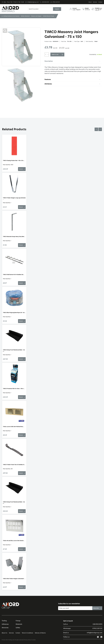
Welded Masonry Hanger (49, 16)
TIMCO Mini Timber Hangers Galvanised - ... (14, 579)
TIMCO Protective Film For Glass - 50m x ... (14, 389)
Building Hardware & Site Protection (11, 16)
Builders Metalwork (25, 16)
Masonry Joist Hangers (36, 16)
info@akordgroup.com (33, 2)
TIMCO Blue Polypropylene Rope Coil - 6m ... (14, 313)
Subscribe (97, 608)
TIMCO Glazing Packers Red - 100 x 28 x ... (14, 161)
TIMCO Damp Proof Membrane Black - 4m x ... (14, 351)
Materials (19, 624)
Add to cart (57, 54)
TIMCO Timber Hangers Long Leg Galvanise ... (14, 199)
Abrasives (5, 628)
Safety (18, 628)
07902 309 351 (56, 2)
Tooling (4, 621)
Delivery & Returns (40, 633)
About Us (4, 633)
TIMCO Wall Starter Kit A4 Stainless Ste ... (14, 275)
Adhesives (5, 624)
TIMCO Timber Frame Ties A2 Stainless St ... (14, 465)
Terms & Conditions (27, 633)
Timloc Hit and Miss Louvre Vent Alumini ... (14, 541)
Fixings (18, 621)
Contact (100, 2)
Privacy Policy (28, 640)
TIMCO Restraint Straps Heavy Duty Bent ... (14, 237)
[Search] (40, 9)
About (90, 2)
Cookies (34, 640)
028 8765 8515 (46, 2)
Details (22, 169)
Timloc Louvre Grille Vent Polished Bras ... (14, 427)
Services (95, 2)
